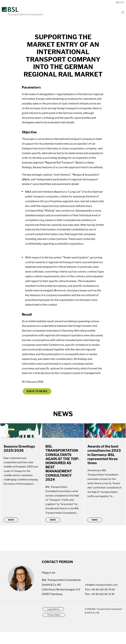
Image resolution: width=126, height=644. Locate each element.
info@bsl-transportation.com (103, 597)
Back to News (37, 391)
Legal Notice (53, 621)
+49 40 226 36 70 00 (104, 602)
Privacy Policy (54, 628)
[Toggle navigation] (121, 12)
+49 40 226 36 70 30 (104, 606)
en (123, 2)
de (118, 2)
